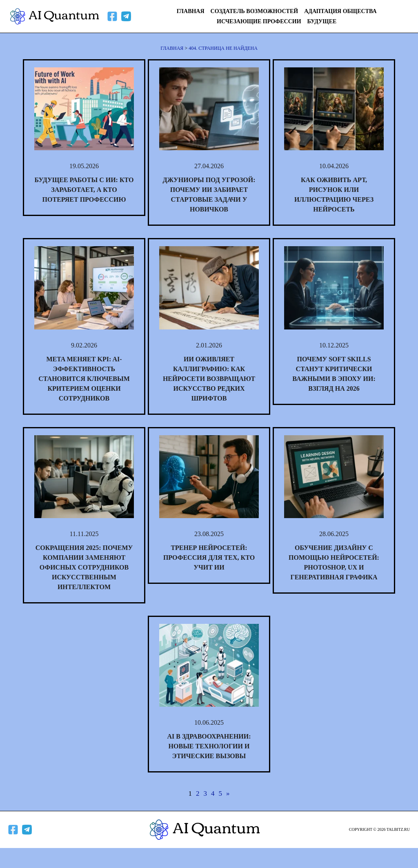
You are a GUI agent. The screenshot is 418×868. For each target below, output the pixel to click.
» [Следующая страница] (228, 793)
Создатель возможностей (255, 11)
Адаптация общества (340, 11)
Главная (191, 11)
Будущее (322, 21)
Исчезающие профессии (259, 21)
